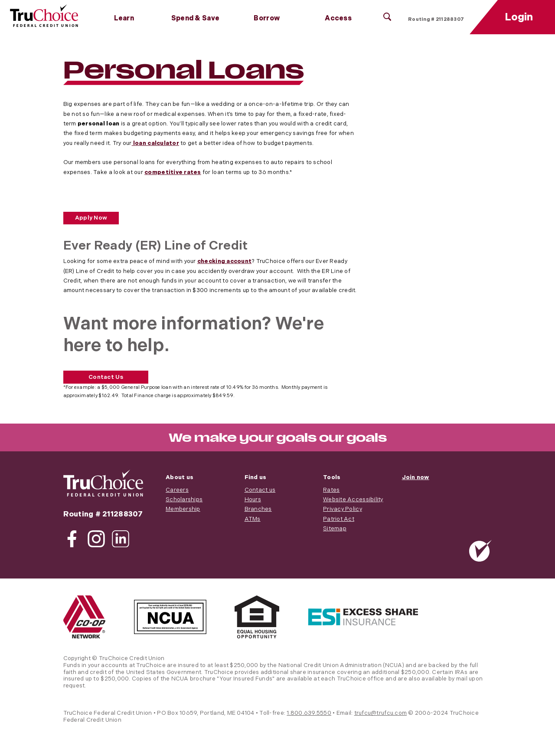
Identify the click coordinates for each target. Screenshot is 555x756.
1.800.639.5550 (309, 713)
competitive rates (173, 172)
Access (338, 18)
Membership (183, 509)
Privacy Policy (343, 509)
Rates (331, 490)
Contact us (260, 490)
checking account (224, 261)
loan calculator (155, 143)
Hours (253, 500)
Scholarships (184, 500)
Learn (124, 18)
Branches (258, 509)
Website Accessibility (353, 500)
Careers (177, 490)
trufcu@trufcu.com (380, 713)
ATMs (253, 519)
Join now (416, 477)
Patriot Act (339, 519)
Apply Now (91, 218)
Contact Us (106, 377)
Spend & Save (195, 18)
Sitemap (335, 529)
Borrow (267, 18)
